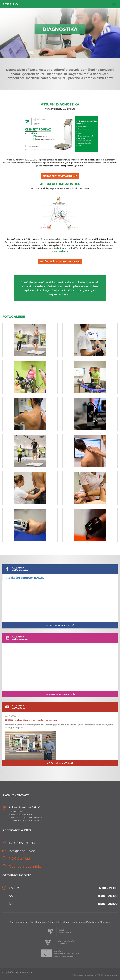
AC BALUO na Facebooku (60, 625)
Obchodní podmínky (25, 866)
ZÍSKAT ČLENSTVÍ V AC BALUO (60, 176)
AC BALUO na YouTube (60, 763)
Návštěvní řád (19, 858)
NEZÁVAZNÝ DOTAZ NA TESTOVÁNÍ (60, 262)
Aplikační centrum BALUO (25, 578)
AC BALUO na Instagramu (60, 694)
